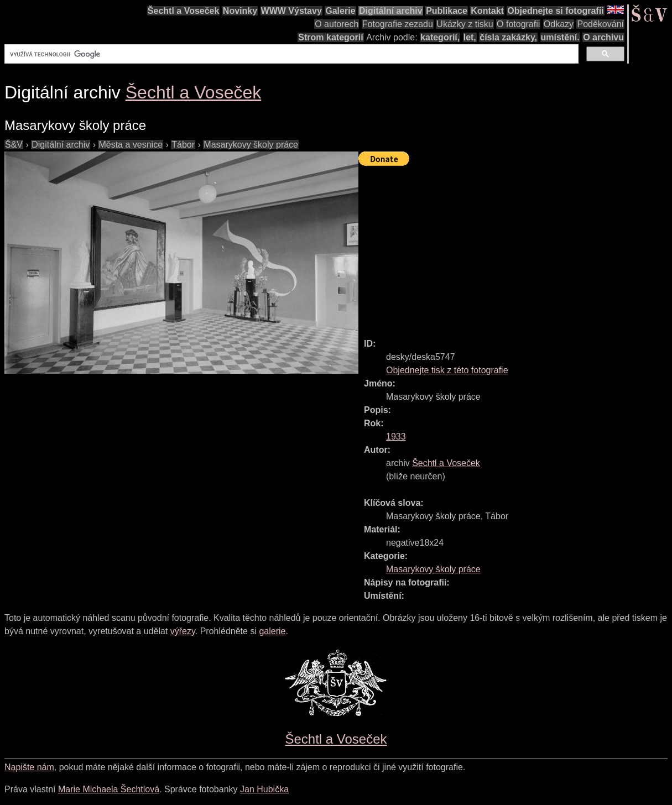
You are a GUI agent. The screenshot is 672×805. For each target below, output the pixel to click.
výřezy (183, 631)
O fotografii (518, 24)
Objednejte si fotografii (555, 11)
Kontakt (487, 11)
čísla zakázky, (508, 37)
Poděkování (600, 24)
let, (470, 37)
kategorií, (440, 37)
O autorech (337, 24)
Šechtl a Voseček (184, 11)
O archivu (603, 37)
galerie (272, 631)
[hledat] (290, 54)
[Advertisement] (515, 247)
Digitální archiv (391, 11)
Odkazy (559, 24)
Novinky (240, 11)
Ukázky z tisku (465, 24)
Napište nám (29, 767)
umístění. (560, 37)
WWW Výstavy (291, 11)
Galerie (340, 11)
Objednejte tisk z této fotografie (447, 370)
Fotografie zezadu (398, 24)
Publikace (447, 11)
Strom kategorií (330, 37)
